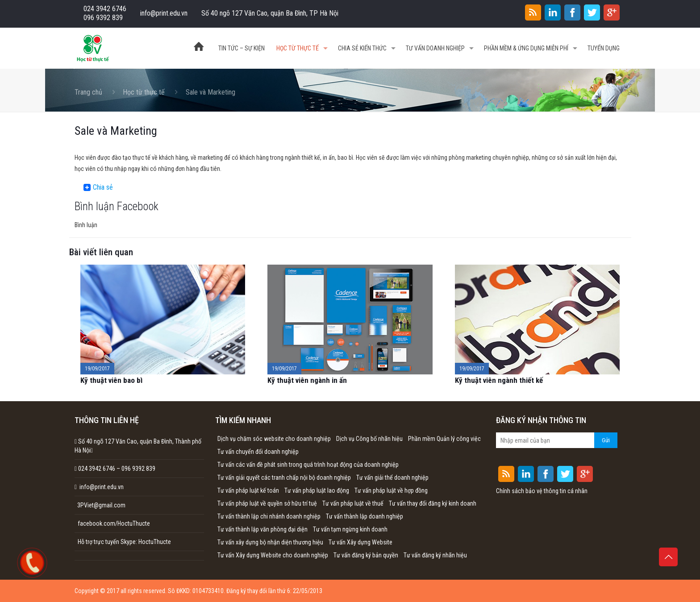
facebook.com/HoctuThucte (114, 523)
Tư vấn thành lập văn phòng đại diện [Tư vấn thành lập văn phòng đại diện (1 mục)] (262, 529)
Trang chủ (88, 92)
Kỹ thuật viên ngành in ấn (307, 380)
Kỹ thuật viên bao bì (111, 380)
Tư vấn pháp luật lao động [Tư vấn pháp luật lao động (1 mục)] (317, 490)
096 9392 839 (103, 18)
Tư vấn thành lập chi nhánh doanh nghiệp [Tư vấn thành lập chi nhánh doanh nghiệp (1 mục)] (269, 516)
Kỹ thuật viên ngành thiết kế (499, 380)
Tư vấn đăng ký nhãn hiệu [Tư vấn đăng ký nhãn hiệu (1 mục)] (435, 555)
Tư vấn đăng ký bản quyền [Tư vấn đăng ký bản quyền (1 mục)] (366, 555)
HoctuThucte (155, 542)
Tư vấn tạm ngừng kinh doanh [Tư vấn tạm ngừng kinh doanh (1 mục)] (350, 529)
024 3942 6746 (105, 9)
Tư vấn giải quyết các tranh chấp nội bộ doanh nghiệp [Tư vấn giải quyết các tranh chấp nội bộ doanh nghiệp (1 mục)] (284, 477)
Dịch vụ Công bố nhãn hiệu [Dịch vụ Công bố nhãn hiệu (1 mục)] (369, 439)
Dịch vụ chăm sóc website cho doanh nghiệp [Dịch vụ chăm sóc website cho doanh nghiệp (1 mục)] (274, 439)
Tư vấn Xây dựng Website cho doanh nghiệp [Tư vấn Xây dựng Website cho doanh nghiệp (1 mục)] (273, 555)
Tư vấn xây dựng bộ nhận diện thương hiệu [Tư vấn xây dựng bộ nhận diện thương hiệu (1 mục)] (270, 542)
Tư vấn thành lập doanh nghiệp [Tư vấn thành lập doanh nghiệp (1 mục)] (365, 516)
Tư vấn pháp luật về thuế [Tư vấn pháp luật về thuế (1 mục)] (353, 503)
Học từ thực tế (144, 92)
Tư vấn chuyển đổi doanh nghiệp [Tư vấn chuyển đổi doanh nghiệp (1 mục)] (258, 452)
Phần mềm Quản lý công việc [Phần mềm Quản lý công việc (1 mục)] (444, 439)
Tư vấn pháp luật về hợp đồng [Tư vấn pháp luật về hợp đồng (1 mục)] (391, 490)
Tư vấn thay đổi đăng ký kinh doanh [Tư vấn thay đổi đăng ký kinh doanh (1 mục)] (433, 503)
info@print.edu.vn (164, 13)
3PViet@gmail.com (100, 505)
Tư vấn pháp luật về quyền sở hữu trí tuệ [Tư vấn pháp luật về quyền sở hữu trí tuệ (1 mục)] (267, 503)
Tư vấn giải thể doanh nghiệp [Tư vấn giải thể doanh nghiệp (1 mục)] (392, 477)
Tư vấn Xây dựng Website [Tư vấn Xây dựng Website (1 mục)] (360, 542)
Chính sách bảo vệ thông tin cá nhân (542, 491)
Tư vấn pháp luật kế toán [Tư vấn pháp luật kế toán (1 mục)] (248, 490)
